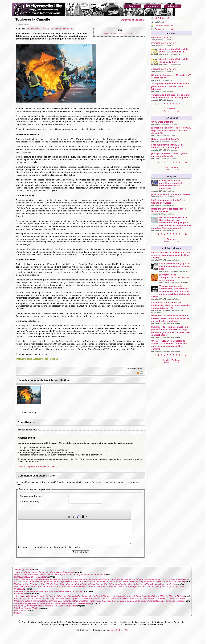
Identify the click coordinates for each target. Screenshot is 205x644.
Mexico (115, 591)
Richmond (37, 606)
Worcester (59, 608)
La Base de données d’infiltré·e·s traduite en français (168, 202)
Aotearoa (18, 596)
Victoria (94, 579)
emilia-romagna (152, 584)
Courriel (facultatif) (30, 501)
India (16, 599)
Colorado (138, 601)
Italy (61, 586)
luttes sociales (34, 28)
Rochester (46, 606)
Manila (42, 582)
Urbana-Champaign (23, 608)
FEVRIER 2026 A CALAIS (164, 43)
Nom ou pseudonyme (31, 496)
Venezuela (19, 594)
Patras (63, 589)
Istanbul (56, 586)
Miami (45, 603)
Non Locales (171, 118)
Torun (149, 589)
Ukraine (172, 589)
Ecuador (107, 591)
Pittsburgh (19, 606)
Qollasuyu (138, 591)
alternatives (48, 28)
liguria (80, 586)
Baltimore (63, 601)
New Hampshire (93, 603)
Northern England (170, 586)
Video (38, 613)
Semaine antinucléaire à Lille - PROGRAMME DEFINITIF (175, 51)
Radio (21, 613)
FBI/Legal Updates (23, 611)
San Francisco (91, 606)
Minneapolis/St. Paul (76, 603)
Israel (80, 608)
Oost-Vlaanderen (33, 589)
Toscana (156, 589)
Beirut (75, 608)
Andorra (33, 584)
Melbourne (62, 596)
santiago (155, 591)
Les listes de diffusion (165, 25)
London (109, 586)
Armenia (51, 584)
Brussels (111, 584)
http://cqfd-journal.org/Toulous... (119, 34)
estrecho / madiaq (42, 577)
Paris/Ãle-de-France (51, 589)
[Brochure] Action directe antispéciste (171, 194)
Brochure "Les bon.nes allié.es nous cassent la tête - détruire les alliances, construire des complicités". (170, 318)
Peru (120, 591)
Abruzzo (18, 584)
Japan (30, 582)
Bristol (104, 584)
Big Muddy (73, 601)
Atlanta (33, 601)
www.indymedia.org (23, 574)
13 (186, 104)
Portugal (86, 589)
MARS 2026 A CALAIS (162, 37)
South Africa (69, 577)
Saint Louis (69, 606)
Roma (93, 589)
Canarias (29, 577)
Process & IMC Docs (53, 611)
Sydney (79, 596)
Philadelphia (181, 603)
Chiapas (57, 591)
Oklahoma (171, 603)
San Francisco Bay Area (109, 606)
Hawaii (158, 601)
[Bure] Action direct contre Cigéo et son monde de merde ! (169, 155)
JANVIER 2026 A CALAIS (164, 69)
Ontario (50, 579)
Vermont (37, 608)
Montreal (43, 579)
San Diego (79, 606)
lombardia (101, 586)
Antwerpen (42, 584)
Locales (171, 33)
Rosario (147, 591)
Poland (79, 589)
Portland (28, 606)
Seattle (161, 606)
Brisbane (27, 596)
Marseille (129, 586)
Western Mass (47, 608)
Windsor (102, 579)
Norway (182, 586)
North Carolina (143, 603)
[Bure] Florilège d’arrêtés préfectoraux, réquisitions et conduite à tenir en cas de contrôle (171, 130)
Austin (39, 601)
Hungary (41, 586)
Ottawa (57, 579)
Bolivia (50, 591)
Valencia (33, 591)
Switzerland (141, 589)
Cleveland (129, 601)
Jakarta (24, 582)
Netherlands (151, 586)
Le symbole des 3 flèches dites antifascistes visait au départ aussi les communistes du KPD (171, 305)
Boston (93, 601)
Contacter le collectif (164, 29)
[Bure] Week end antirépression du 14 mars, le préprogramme (174, 277)
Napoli (143, 586)
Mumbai (23, 599)
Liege (74, 586)
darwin (40, 596)
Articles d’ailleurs (171, 248)
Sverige (132, 589)
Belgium (89, 584)
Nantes (136, 586)
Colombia (99, 591)
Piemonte (71, 589)
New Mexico (118, 603)
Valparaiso (179, 591)
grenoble (33, 586)
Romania (100, 589)
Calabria (127, 584)
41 (186, 355)
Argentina (42, 591)
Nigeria (60, 577)
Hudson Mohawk (177, 601)
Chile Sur (70, 591)
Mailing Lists (38, 611)
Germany (25, 586)
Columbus (147, 601)
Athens (58, 584)
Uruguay (170, 591)
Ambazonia (19, 577)
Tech (66, 611)
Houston (165, 601)
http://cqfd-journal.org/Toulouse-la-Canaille (38, 359)
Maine (39, 603)
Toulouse (164, 589)
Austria (65, 584)
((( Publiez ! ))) (162, 18)
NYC (164, 603)
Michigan (52, 603)
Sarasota (154, 606)
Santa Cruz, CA (142, 606)
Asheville (26, 601)
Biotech (18, 618)
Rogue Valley (57, 606)
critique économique (64, 28)
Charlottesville (109, 601)
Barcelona (73, 584)
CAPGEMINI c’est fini (162, 122)
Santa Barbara (128, 606)
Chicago (120, 601)
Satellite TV (29, 613)
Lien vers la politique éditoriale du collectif (37, 466)
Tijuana (162, 591)
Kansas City (20, 603)
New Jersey (107, 603)
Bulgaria (119, 584)
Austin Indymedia (51, 601)
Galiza (17, 586)
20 (186, 162)
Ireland (49, 586)
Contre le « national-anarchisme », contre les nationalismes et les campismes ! (172, 184)
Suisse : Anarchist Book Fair (166, 139)
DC (153, 601)
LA (27, 603)
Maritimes (34, 579)
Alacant (25, 584)
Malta (122, 586)
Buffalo (99, 601)
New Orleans (130, 603)
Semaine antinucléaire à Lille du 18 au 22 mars (174, 60)
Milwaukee (61, 603)
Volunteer (72, 611)
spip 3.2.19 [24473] (118, 635)
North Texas (156, 603)
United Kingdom (22, 591)
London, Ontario (22, 579)
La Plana (68, 586)
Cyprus (141, 584)
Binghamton (84, 601)
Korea (36, 582)
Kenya (53, 577)
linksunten (91, 586)
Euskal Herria (183, 584)
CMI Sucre (89, 591)
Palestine (87, 608)
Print (16, 613)
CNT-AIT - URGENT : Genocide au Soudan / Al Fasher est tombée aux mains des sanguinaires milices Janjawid (169, 345)
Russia (107, 589)
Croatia (134, 584)
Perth (70, 596)
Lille (85, 586)
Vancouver (85, 579)
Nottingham (20, 589)
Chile (63, 591)
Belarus (81, 584)
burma (17, 582)
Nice (159, 586)
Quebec (64, 579)
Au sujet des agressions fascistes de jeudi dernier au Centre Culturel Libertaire (170, 86)
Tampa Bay (170, 606)
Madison (32, 603)
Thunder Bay (74, 579)
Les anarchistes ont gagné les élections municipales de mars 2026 (175, 266)
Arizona (18, 601)
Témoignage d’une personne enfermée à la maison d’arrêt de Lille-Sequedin (171, 96)
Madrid (116, 586)
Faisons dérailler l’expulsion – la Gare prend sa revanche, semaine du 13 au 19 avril (170, 255)
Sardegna (115, 589)
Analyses (171, 176)
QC (47, 582)
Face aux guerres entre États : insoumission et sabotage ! (167, 146)
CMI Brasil (79, 591)
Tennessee (180, 606)
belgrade (97, 584)
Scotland (124, 589)
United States (20, 615)
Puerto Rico (128, 591)
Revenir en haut (171, 111)
